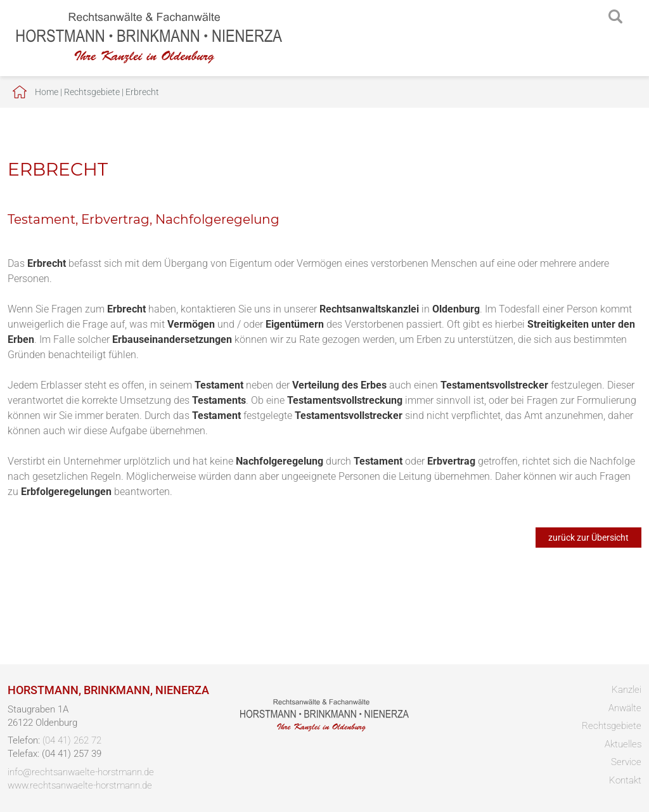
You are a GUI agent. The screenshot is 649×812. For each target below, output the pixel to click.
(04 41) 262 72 (72, 740)
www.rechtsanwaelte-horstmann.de (80, 785)
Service (626, 762)
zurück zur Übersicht (588, 538)
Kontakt (625, 780)
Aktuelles (623, 744)
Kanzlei (627, 690)
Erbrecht (142, 92)
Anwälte (625, 708)
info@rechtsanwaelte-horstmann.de (81, 772)
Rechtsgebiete (92, 92)
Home (47, 92)
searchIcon (615, 17)
